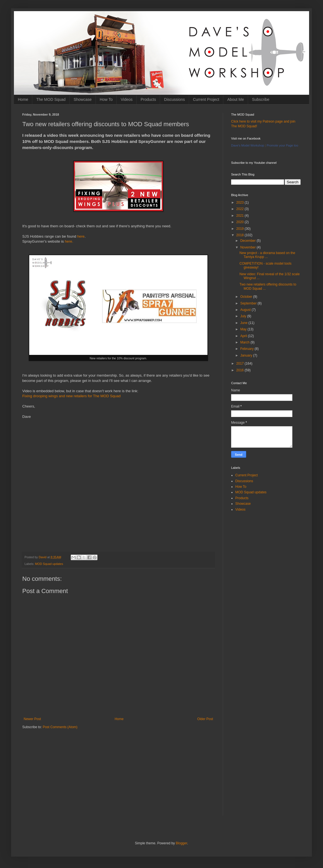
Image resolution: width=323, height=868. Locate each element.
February (247, 349)
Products (148, 99)
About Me (236, 99)
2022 (241, 209)
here (81, 236)
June (244, 323)
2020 (241, 222)
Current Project (206, 99)
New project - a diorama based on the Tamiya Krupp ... (267, 255)
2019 (241, 229)
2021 (241, 216)
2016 (241, 370)
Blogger (181, 843)
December (249, 241)
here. (69, 241)
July (244, 316)
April (244, 336)
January (247, 355)
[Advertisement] (118, 777)
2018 (241, 235)
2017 (241, 364)
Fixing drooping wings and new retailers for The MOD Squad (71, 396)
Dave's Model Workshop (248, 145)
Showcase (83, 99)
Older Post (205, 719)
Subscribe (261, 99)
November (249, 247)
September (249, 303)
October (247, 297)
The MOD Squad (51, 99)
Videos (127, 99)
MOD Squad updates (49, 564)
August (246, 310)
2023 (241, 203)
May (244, 329)
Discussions (174, 99)
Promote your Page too (282, 145)
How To (106, 99)
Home (23, 99)
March (245, 342)
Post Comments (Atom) (60, 727)
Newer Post (32, 719)
